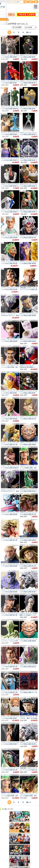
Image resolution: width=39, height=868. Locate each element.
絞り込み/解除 (17, 27)
